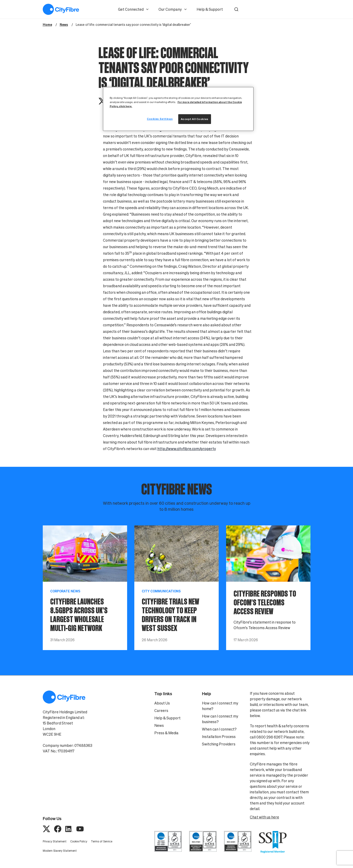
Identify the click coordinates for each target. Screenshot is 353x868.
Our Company (173, 9)
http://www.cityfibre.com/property (187, 449)
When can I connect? (219, 729)
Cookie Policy (79, 841)
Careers (161, 711)
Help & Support (210, 9)
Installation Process (219, 737)
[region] (178, 109)
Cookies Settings (160, 119)
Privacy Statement (55, 841)
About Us (162, 703)
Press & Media (166, 733)
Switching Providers (219, 744)
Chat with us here (264, 817)
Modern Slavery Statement (60, 851)
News (159, 725)
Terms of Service (102, 841)
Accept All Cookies (195, 119)
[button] (236, 9)
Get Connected (134, 9)
